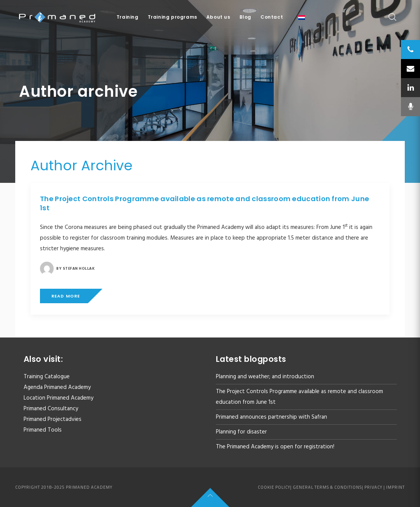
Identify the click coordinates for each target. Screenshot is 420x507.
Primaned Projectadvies (53, 419)
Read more (66, 296)
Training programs (172, 17)
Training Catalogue (47, 377)
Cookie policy (274, 487)
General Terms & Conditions (327, 487)
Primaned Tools (43, 430)
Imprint (395, 487)
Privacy (373, 487)
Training (128, 17)
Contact (272, 17)
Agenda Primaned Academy (57, 387)
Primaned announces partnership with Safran (271, 417)
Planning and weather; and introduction (265, 377)
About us (218, 17)
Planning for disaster (241, 432)
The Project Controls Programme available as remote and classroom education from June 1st (204, 203)
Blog (245, 17)
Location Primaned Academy (58, 398)
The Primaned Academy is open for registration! (275, 447)
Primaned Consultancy (51, 409)
